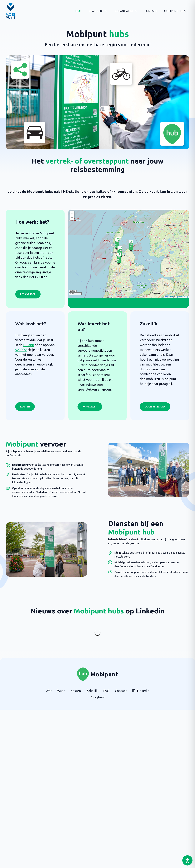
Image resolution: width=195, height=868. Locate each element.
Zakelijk (92, 679)
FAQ (106, 679)
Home (78, 11)
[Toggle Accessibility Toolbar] (187, 860)
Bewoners (100, 11)
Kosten (25, 407)
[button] (131, 246)
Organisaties (128, 11)
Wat (49, 679)
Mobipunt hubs (175, 11)
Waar (61, 679)
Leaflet (169, 297)
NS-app (29, 345)
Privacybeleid (98, 685)
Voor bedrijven (155, 407)
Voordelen (90, 407)
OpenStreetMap (182, 297)
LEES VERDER (28, 294)
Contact (151, 11)
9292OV (21, 350)
